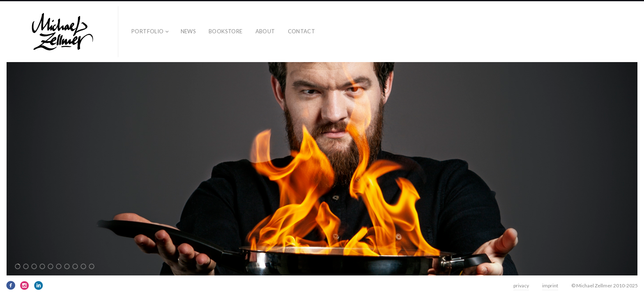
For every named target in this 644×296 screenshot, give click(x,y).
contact (302, 31)
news (189, 31)
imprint (550, 286)
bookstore (226, 31)
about (265, 31)
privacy (521, 286)
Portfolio (148, 31)
